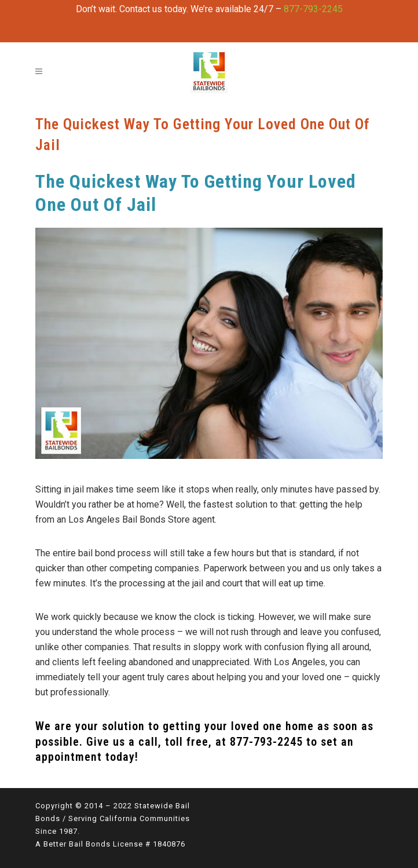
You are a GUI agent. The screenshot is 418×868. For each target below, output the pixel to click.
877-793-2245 (313, 9)
